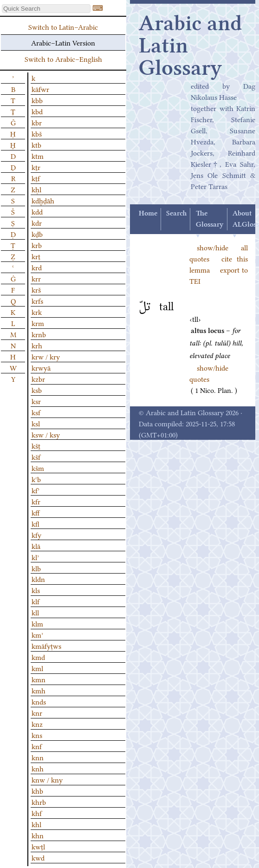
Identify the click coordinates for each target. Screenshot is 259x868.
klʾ (35, 557)
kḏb (37, 234)
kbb (37, 100)
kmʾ (37, 634)
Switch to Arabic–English (63, 59)
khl (36, 824)
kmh (39, 690)
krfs (37, 300)
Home (148, 214)
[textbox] (46, 9)
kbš (37, 133)
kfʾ (36, 490)
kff (36, 512)
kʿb (36, 479)
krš (36, 289)
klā (36, 546)
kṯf (36, 178)
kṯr (36, 167)
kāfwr (40, 89)
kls (36, 590)
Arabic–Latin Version (63, 42)
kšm (38, 468)
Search (176, 214)
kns (37, 735)
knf (37, 746)
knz (37, 724)
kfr (36, 501)
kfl (36, 523)
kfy (36, 535)
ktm (38, 156)
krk (37, 312)
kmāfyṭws (46, 646)
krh (37, 345)
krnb (39, 334)
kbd (37, 111)
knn (38, 757)
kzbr (38, 379)
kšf (36, 457)
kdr (37, 222)
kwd (38, 857)
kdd (37, 211)
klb (36, 568)
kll (35, 612)
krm (38, 323)
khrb (39, 802)
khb (37, 790)
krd (37, 267)
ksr (36, 401)
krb (37, 245)
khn (38, 835)
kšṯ (36, 445)
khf (37, 813)
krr (36, 278)
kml (37, 668)
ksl (36, 423)
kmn (39, 679)
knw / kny (47, 779)
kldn (38, 579)
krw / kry (46, 356)
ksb (37, 390)
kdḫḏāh (43, 200)
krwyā (41, 367)
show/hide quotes (209, 373)
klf (36, 601)
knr (37, 712)
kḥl (36, 189)
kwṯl (38, 846)
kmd (38, 657)
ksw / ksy (46, 434)
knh (38, 768)
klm (37, 623)
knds (39, 701)
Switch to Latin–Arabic (63, 26)
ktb (36, 144)
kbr (37, 122)
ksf (36, 412)
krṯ (36, 256)
